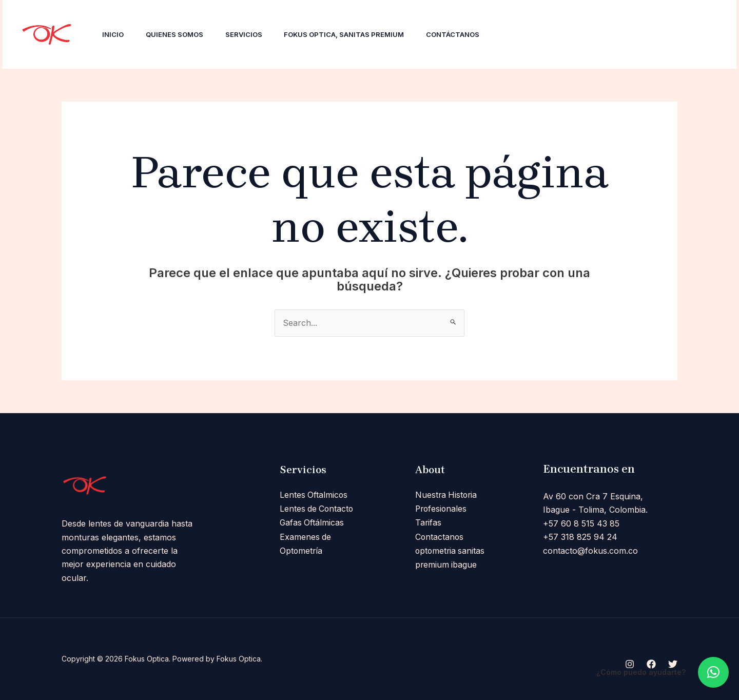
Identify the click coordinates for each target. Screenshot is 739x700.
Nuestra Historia (447, 495)
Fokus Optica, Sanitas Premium (354, 34)
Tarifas (429, 522)
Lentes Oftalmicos (314, 495)
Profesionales (442, 509)
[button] (713, 672)
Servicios (250, 34)
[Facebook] (571, 35)
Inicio (114, 34)
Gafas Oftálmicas (312, 522)
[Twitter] (594, 35)
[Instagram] (549, 35)
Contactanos (440, 535)
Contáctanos (465, 34)
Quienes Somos (179, 34)
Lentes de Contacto (317, 509)
